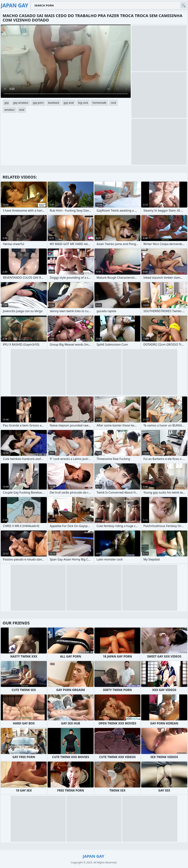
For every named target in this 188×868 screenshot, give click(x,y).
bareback (54, 103)
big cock (83, 103)
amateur (10, 110)
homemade (99, 103)
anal (22, 110)
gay (7, 103)
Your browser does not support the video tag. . (66, 61)
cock (113, 103)
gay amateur (21, 103)
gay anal (69, 103)
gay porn (38, 103)
